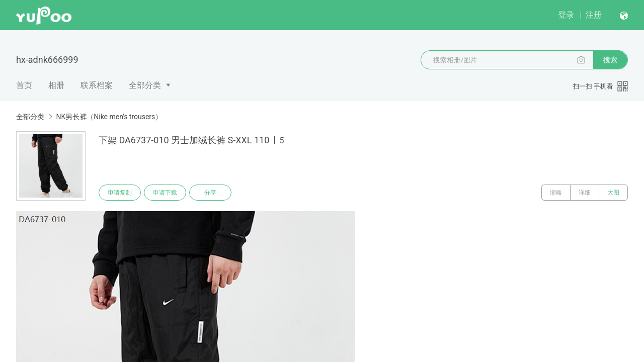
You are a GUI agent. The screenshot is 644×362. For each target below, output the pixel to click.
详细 (585, 193)
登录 (566, 15)
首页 (24, 85)
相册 (56, 85)
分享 (210, 193)
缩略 (556, 193)
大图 (613, 193)
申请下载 (165, 193)
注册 (594, 15)
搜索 (610, 60)
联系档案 (97, 85)
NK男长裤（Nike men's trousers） (109, 117)
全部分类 (145, 85)
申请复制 (120, 193)
